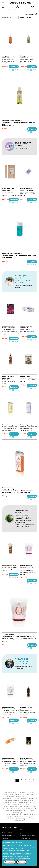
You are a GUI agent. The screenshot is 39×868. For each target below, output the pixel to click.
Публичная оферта (26, 830)
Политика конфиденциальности (27, 835)
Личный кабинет (7, 833)
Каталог (5, 830)
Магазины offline (8, 836)
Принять (21, 862)
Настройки (10, 862)
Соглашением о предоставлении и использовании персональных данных (17, 857)
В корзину (14, 67)
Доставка (5, 839)
